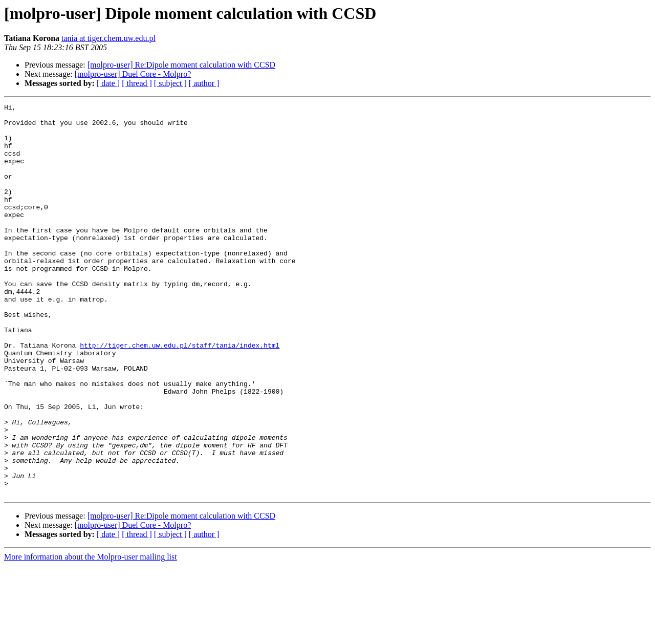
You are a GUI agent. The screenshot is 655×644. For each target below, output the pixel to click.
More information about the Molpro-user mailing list (91, 635)
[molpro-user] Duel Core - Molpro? (133, 74)
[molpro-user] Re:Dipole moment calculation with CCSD (182, 65)
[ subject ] (170, 83)
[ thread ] (137, 83)
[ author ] (204, 83)
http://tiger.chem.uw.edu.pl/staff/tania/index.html (180, 394)
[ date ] (108, 83)
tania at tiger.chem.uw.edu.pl (108, 38)
